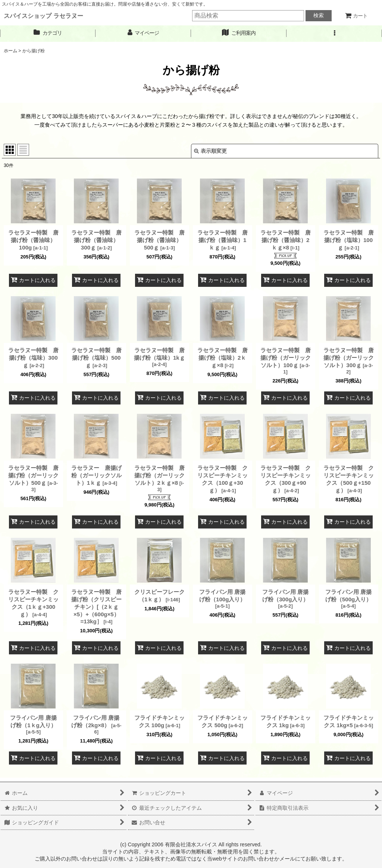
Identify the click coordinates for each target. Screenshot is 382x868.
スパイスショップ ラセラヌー (43, 16)
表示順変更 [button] (210, 151)
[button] (334, 33)
